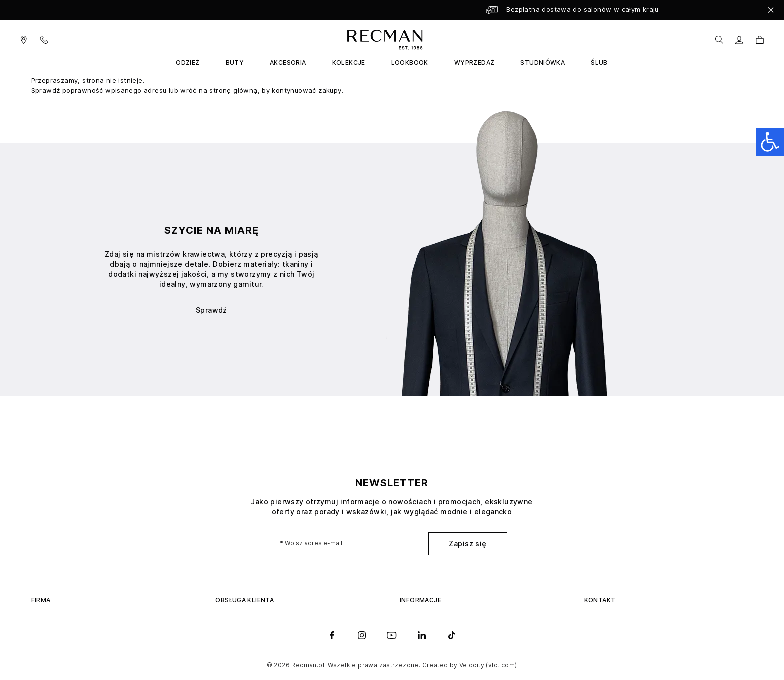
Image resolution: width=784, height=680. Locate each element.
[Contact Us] (50, 40)
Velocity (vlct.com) (488, 665)
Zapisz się (468, 544)
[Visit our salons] (24, 40)
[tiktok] (452, 635)
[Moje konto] (740, 40)
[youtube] (392, 635)
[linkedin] (422, 635)
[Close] (771, 10)
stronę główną (233, 90)
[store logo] (383, 40)
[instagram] (362, 635)
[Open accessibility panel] (770, 142)
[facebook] (332, 635)
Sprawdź (212, 310)
